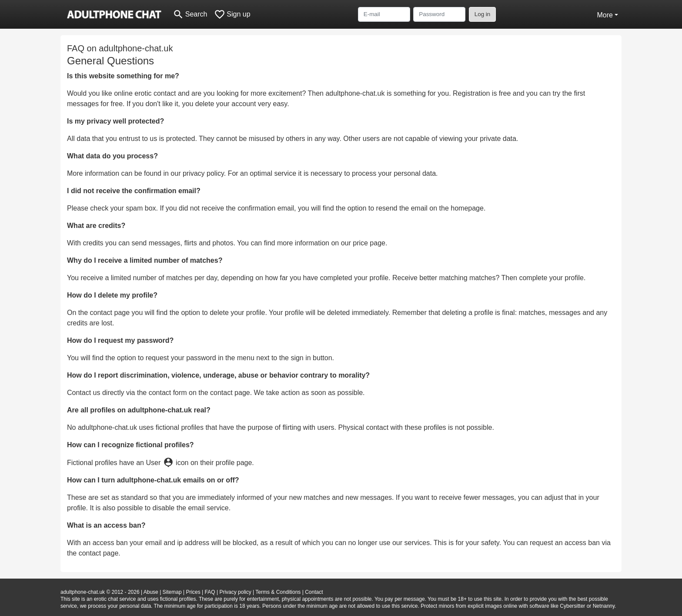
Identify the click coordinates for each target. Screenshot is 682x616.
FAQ (210, 592)
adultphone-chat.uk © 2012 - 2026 (100, 592)
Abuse (151, 592)
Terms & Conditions (278, 592)
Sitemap (172, 592)
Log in (483, 14)
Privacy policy (235, 592)
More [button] (605, 15)
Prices (193, 592)
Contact (314, 592)
